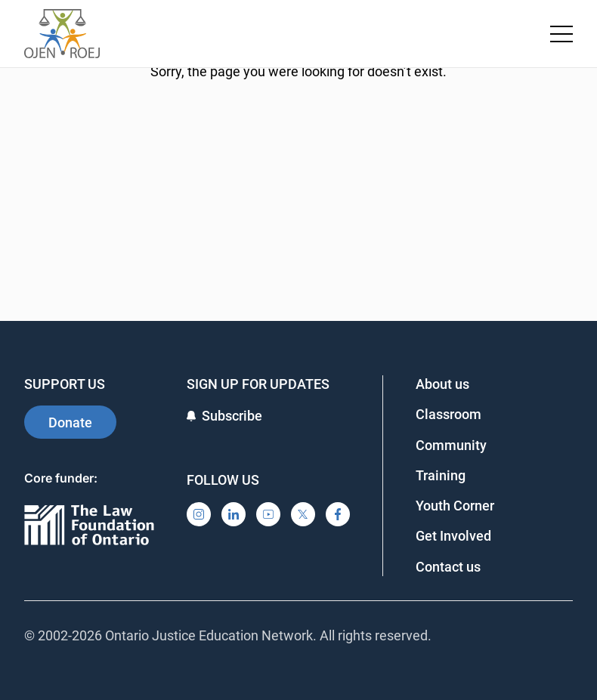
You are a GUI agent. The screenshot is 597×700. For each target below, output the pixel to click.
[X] (303, 514)
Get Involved (453, 536)
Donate (70, 422)
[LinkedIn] (234, 514)
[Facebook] (338, 514)
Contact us (448, 567)
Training (441, 475)
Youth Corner (455, 506)
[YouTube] (268, 514)
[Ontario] (89, 526)
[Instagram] (199, 514)
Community (451, 445)
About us (442, 384)
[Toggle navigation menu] (561, 34)
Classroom (449, 414)
